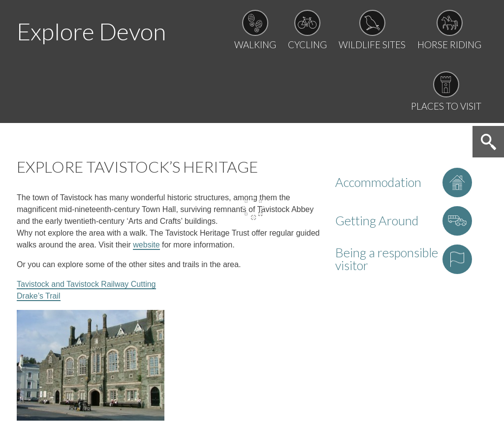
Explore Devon (91, 31)
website (146, 245)
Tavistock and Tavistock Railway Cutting (86, 284)
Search (488, 142)
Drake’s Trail (39, 296)
